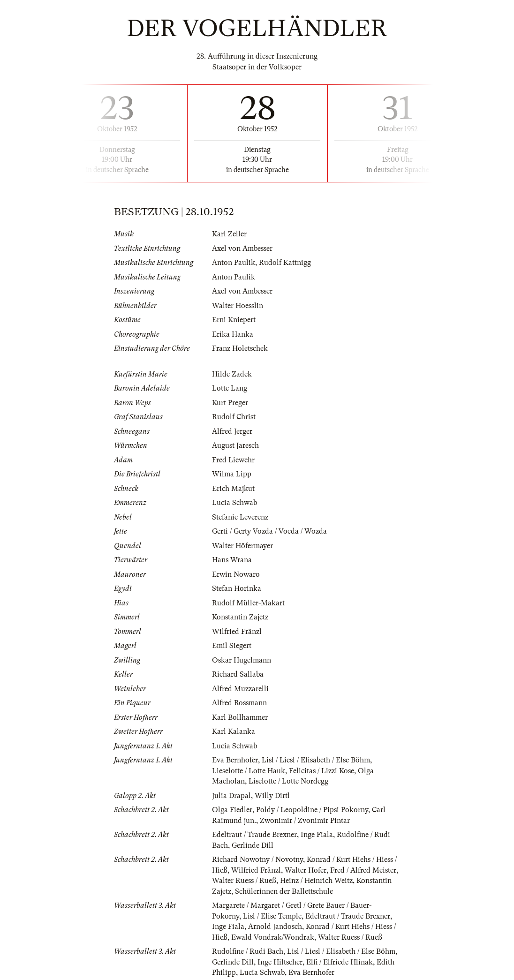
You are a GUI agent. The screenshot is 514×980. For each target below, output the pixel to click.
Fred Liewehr (233, 460)
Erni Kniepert (234, 320)
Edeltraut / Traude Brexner (254, 835)
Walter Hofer (306, 870)
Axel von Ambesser (242, 249)
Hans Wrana (232, 560)
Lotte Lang (230, 388)
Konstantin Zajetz (240, 617)
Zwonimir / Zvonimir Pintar (305, 821)
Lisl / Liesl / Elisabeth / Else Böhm (316, 760)
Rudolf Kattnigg (285, 263)
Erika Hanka (233, 334)
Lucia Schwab (234, 503)
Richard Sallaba (238, 674)
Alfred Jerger (232, 431)
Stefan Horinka (237, 588)
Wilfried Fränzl (237, 632)
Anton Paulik (234, 263)
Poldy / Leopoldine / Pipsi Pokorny (312, 810)
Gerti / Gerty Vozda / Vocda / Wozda (269, 531)
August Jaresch (235, 445)
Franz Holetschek (240, 348)
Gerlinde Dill (253, 845)
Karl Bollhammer (240, 717)
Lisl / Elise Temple (272, 916)
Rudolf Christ (234, 417)
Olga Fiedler (232, 810)
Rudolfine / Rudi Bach (248, 951)
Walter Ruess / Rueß (244, 881)
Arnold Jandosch (275, 927)
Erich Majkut (233, 489)
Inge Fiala (317, 835)
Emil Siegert (232, 646)
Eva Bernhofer (235, 760)
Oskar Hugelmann (242, 660)
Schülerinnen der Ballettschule (284, 891)
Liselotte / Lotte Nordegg (288, 781)
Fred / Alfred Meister (363, 870)
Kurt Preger (230, 403)
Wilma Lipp (232, 474)
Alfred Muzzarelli (240, 689)
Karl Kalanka (234, 731)
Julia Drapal (231, 796)
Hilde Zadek (232, 374)
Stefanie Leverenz (240, 517)
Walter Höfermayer (242, 546)
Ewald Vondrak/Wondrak (273, 937)
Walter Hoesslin (238, 306)
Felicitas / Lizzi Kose (321, 771)
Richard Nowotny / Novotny (257, 859)
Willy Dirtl (272, 796)
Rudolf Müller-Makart (248, 603)
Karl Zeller (229, 234)
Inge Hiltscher (280, 962)
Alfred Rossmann (239, 703)
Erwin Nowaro (236, 574)
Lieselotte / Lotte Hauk (249, 771)
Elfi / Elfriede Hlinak (340, 962)
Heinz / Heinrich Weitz (316, 881)
